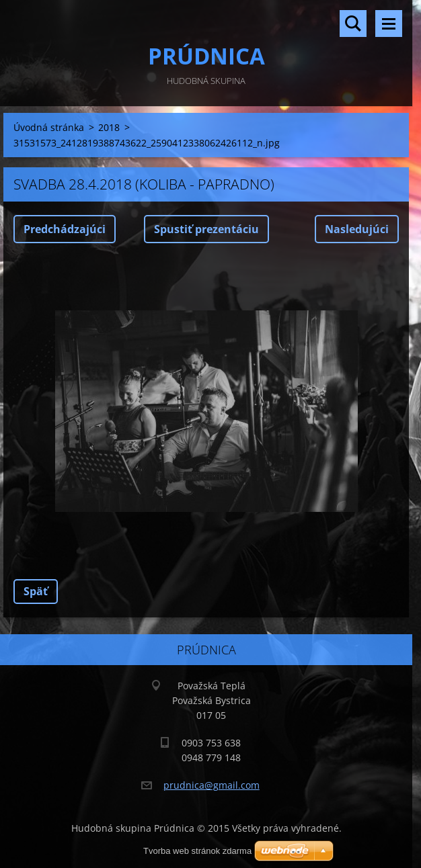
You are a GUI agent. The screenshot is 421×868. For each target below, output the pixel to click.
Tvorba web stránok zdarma (197, 851)
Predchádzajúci (65, 229)
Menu (389, 24)
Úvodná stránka (49, 127)
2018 (109, 127)
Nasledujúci (357, 229)
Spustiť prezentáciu (206, 229)
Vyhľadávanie (353, 24)
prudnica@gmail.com (212, 785)
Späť (36, 591)
